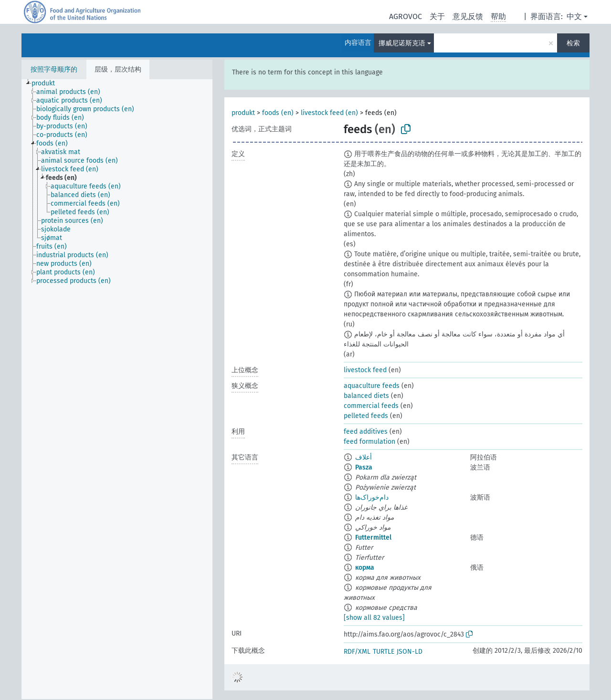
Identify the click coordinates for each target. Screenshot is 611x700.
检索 (573, 43)
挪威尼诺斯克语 (402, 43)
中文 (574, 16)
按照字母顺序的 (54, 69)
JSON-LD (410, 652)
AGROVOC (406, 16)
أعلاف (363, 457)
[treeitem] (47, 84)
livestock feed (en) (329, 113)
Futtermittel (373, 538)
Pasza (364, 467)
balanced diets (366, 396)
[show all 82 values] (374, 618)
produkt (243, 113)
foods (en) (278, 113)
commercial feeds (371, 406)
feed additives (366, 432)
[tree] (117, 389)
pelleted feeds (366, 416)
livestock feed (365, 370)
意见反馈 (468, 16)
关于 (437, 16)
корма (365, 568)
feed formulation (369, 442)
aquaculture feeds (372, 386)
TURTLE (384, 652)
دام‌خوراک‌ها (372, 497)
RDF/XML (357, 652)
